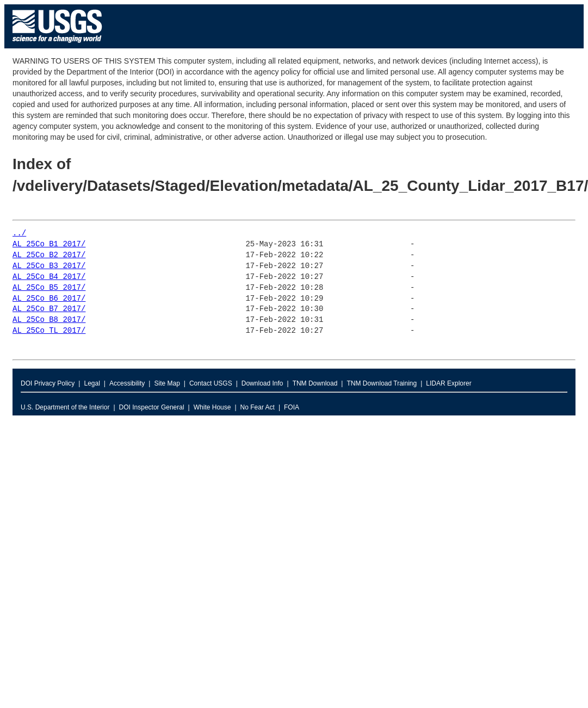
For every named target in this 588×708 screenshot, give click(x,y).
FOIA (292, 407)
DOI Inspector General (152, 407)
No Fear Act (258, 407)
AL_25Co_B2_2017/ (49, 255)
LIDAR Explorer (448, 383)
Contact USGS (211, 383)
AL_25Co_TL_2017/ (49, 331)
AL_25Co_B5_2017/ (49, 288)
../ (19, 234)
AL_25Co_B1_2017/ (49, 244)
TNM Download (315, 383)
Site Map (167, 383)
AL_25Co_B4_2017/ (49, 277)
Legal (92, 383)
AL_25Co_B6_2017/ (49, 299)
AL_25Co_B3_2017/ (49, 266)
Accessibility (127, 383)
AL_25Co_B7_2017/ (49, 309)
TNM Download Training (382, 383)
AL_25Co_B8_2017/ (49, 320)
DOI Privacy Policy (48, 383)
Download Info (262, 383)
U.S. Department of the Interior (65, 407)
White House (212, 407)
